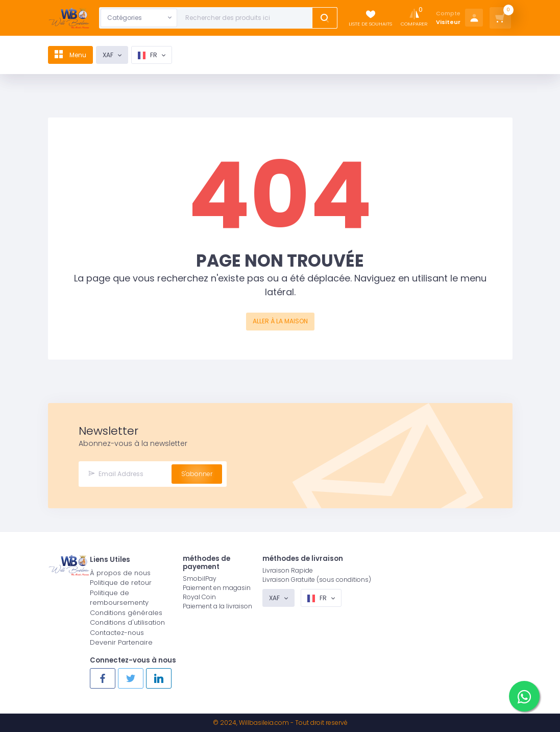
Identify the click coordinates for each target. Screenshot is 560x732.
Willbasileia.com (264, 723)
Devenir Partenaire (121, 642)
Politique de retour (121, 583)
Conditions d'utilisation (127, 622)
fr (152, 55)
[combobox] (139, 18)
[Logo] (69, 18)
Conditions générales (126, 613)
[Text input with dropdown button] (247, 18)
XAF (113, 55)
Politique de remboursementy (119, 598)
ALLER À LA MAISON (280, 321)
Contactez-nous (117, 633)
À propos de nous (120, 573)
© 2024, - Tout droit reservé (280, 723)
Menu (72, 55)
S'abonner (197, 474)
